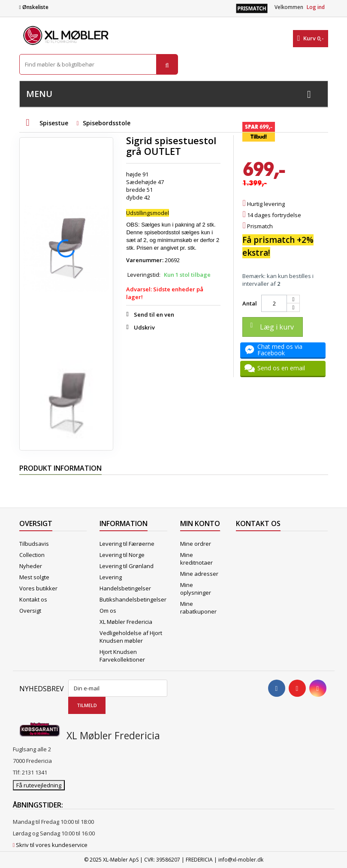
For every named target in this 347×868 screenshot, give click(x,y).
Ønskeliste (34, 7)
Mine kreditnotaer (196, 559)
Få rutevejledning (39, 785)
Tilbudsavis (34, 544)
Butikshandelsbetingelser (133, 599)
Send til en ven (154, 315)
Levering (111, 577)
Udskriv (144, 327)
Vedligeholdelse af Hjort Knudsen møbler (131, 637)
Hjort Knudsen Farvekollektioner (122, 656)
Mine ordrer (196, 544)
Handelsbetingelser (125, 588)
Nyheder (31, 566)
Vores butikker (38, 588)
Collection (32, 555)
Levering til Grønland (127, 566)
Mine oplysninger (196, 589)
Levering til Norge (122, 555)
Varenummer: (145, 260)
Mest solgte (34, 577)
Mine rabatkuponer (198, 608)
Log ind (316, 7)
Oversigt (30, 611)
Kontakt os (33, 599)
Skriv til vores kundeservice (52, 845)
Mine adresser (199, 574)
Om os (108, 611)
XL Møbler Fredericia (126, 622)
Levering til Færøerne (127, 544)
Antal (250, 303)
